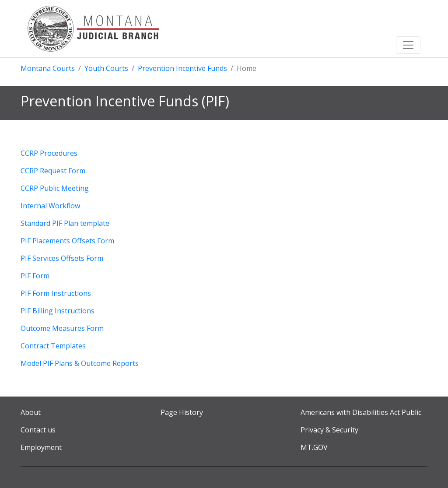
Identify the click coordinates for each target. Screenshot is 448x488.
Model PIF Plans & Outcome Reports (80, 363)
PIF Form (35, 276)
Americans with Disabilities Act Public (361, 412)
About (31, 412)
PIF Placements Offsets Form (67, 241)
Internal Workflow (50, 206)
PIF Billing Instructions (58, 311)
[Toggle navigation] (408, 45)
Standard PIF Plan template (65, 223)
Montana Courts (48, 68)
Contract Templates (53, 346)
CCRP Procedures (49, 153)
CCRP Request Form (53, 171)
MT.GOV (314, 447)
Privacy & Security (329, 430)
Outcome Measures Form (62, 328)
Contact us (38, 430)
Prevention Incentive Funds (182, 68)
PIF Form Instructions (56, 293)
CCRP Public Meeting (55, 188)
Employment (41, 447)
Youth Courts (106, 68)
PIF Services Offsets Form (62, 258)
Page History (182, 412)
